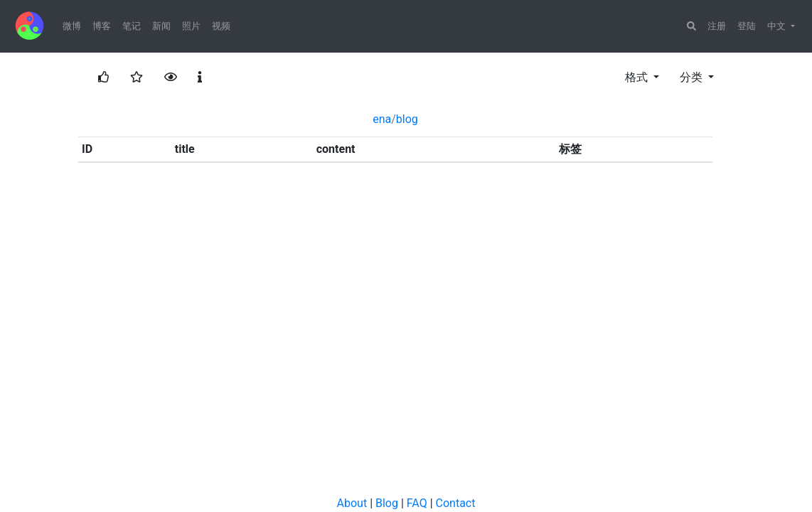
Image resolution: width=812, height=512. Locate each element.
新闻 (161, 26)
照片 (191, 26)
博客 (102, 26)
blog (407, 119)
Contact (456, 503)
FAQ (417, 503)
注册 (717, 26)
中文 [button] (778, 26)
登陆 (747, 26)
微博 (72, 26)
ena (382, 119)
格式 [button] (638, 77)
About (352, 503)
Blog (387, 503)
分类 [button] (693, 77)
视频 (221, 26)
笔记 (132, 26)
